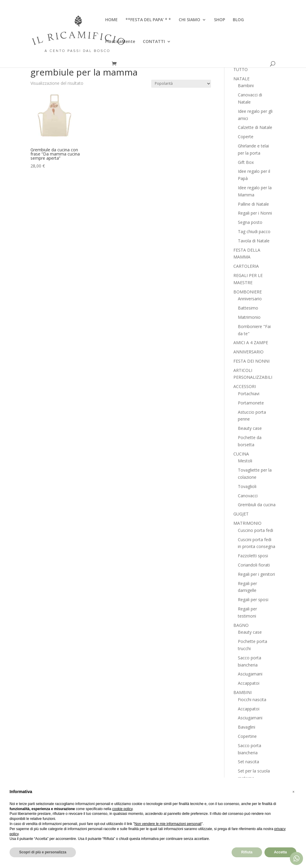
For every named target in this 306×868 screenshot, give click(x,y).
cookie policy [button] (122, 809)
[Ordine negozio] (181, 84)
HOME (111, 20)
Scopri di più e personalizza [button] (43, 852)
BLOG (238, 20)
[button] (293, 792)
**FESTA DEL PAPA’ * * (148, 20)
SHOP (219, 20)
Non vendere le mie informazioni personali (168, 824)
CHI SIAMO (189, 20)
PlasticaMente (120, 42)
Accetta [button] (280, 852)
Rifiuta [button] (247, 852)
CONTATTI (154, 42)
